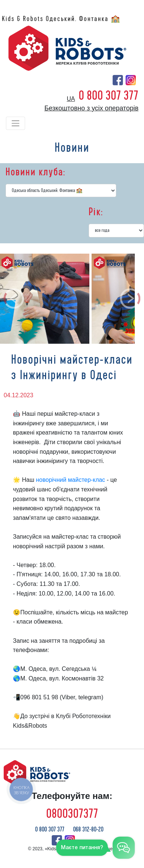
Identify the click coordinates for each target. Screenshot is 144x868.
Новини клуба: (35, 172)
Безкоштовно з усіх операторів (91, 108)
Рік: (96, 212)
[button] (14, 299)
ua (71, 99)
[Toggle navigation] (16, 123)
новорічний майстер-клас (70, 480)
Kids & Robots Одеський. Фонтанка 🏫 (61, 19)
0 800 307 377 (109, 96)
